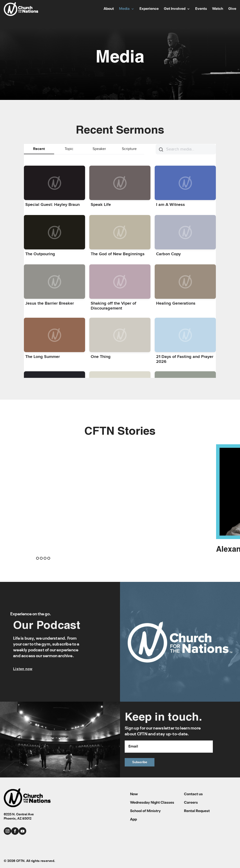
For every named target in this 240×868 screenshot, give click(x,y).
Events (201, 9)
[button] (37, 558)
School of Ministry (145, 811)
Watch (218, 9)
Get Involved (175, 9)
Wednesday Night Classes (152, 803)
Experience (149, 9)
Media (124, 9)
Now (134, 794)
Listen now (23, 669)
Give (232, 9)
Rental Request (197, 811)
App (133, 820)
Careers (191, 803)
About (109, 9)
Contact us (193, 794)
